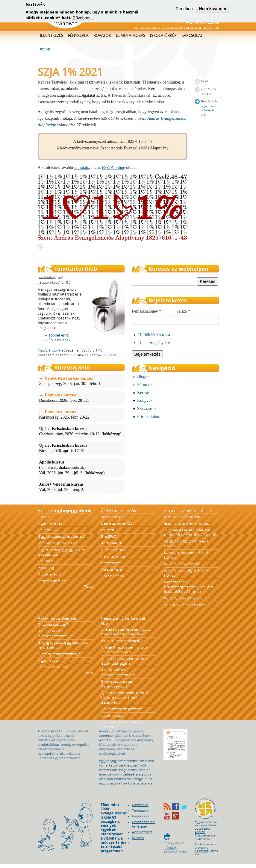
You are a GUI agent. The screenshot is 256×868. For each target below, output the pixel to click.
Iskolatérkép (163, 35)
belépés (209, 110)
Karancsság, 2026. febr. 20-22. (81, 414)
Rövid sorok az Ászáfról (122, 709)
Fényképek (78, 35)
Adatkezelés (142, 832)
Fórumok (145, 385)
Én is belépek (59, 340)
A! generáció (50, 574)
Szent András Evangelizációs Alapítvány (205, 834)
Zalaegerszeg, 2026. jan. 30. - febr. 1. (81, 381)
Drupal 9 (46, 561)
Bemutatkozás (131, 35)
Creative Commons (202, 849)
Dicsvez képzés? (53, 625)
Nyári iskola (49, 661)
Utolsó (44, 517)
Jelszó (184, 311)
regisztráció (209, 106)
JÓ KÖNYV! (173, 605)
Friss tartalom (149, 417)
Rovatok (102, 35)
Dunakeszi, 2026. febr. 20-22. (81, 398)
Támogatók (141, 811)
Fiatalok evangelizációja (59, 654)
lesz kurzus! (175, 523)
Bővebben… (84, 16)
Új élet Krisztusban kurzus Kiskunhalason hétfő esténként (124, 698)
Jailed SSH (48, 530)
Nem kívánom (212, 7)
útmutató (82, 168)
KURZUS (171, 564)
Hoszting (46, 568)
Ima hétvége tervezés (58, 543)
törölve (170, 517)
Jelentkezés (52, 35)
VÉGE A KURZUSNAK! (181, 541)
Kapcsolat (192, 35)
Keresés (144, 393)
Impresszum (142, 816)
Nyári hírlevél (50, 523)
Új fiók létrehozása (154, 335)
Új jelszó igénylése (154, 343)
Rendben (184, 7)
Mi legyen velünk (53, 667)
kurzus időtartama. (181, 553)
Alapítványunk (49, 350)
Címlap (44, 49)
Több (89, 587)
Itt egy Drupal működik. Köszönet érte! (175, 845)
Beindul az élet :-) (54, 581)
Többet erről (59, 335)
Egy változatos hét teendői (62, 537)
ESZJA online (113, 168)
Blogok (143, 377)
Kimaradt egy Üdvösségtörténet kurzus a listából (188, 587)
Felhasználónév (147, 311)
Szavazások (147, 409)
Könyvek (145, 400)
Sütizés (138, 838)
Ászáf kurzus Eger (180, 571)
